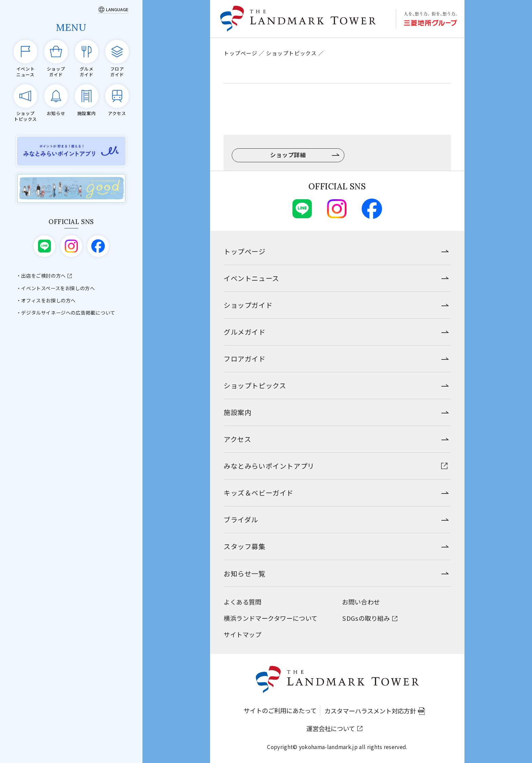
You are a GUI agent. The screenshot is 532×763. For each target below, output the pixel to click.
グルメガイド (245, 332)
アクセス (237, 439)
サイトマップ (243, 634)
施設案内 (237, 412)
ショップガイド (248, 305)
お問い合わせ (361, 602)
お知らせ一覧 (245, 573)
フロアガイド (245, 359)
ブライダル (241, 519)
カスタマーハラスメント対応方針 (370, 711)
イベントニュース (251, 278)
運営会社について (331, 728)
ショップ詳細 (288, 155)
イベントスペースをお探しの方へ (58, 288)
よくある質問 (243, 602)
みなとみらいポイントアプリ (269, 466)
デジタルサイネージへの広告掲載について (68, 313)
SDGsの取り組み (366, 618)
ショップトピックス (291, 53)
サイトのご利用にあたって (280, 710)
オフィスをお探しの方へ (48, 300)
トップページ (241, 53)
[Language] (113, 9)
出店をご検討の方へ (43, 276)
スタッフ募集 (245, 546)
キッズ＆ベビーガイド (259, 493)
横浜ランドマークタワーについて (271, 618)
